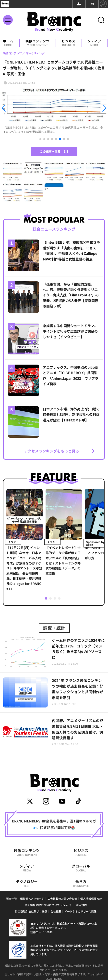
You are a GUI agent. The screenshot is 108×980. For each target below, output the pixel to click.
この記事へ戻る (54, 151)
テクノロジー (27, 883)
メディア (94, 43)
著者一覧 (12, 899)
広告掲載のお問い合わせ (62, 899)
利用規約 (81, 905)
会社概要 (56, 911)
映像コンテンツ (37, 43)
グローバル (81, 868)
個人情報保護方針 (91, 899)
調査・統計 (54, 628)
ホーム (8, 43)
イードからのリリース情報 (80, 911)
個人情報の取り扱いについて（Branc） (49, 905)
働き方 (81, 883)
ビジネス (69, 43)
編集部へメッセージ (32, 899)
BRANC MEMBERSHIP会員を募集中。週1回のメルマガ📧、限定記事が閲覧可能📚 (54, 824)
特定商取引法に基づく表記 (31, 911)
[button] (16, 109)
